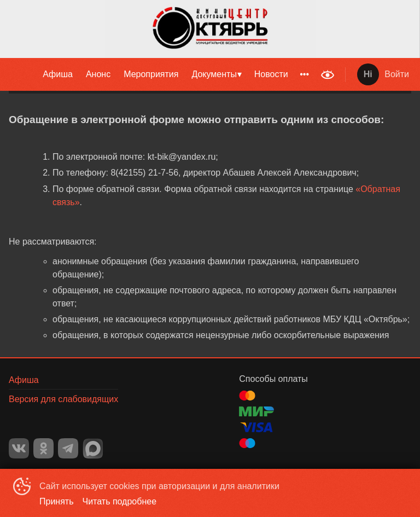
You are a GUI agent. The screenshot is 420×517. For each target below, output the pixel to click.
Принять (57, 501)
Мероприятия (151, 74)
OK (43, 448)
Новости (271, 74)
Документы (214, 74)
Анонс (98, 74)
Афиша (58, 74)
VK (19, 448)
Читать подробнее (120, 501)
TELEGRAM (68, 448)
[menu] (157, 74)
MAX (93, 449)
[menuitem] (58, 74)
